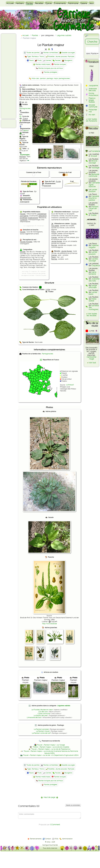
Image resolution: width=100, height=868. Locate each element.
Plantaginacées (25, 108)
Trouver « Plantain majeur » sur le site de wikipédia (51, 747)
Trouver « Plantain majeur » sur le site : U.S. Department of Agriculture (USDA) (51, 755)
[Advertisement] (12, 76)
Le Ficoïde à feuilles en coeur (42, 710)
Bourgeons (68, 60)
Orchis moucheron (93, 94)
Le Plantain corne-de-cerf (41, 733)
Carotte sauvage (93, 260)
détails (26, 131)
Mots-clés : (36, 78)
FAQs (56, 839)
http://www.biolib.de (49, 624)
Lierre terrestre (92, 273)
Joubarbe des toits (94, 280)
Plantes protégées (51, 72)
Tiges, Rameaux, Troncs (36, 57)
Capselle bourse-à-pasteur (94, 198)
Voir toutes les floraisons (92, 120)
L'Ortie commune (44, 714)
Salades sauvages (68, 53)
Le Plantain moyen (43, 731)
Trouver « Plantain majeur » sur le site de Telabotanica (51, 749)
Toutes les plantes (33, 53)
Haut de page (49, 797)
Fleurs (31, 60)
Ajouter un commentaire (73, 805)
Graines (48, 60)
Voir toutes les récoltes (92, 315)
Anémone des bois (93, 90)
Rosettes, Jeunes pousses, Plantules (61, 57)
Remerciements (36, 839)
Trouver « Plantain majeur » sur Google (51, 745)
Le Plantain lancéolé (41, 729)
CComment (55, 825)
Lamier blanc (93, 293)
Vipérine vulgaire (94, 246)
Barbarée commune (94, 175)
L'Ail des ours (43, 712)
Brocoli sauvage (93, 162)
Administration (67, 839)
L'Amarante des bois (34, 718)
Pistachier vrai (93, 111)
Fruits (40, 60)
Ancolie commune (93, 106)
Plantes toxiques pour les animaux (51, 68)
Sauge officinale (93, 286)
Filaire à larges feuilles (92, 100)
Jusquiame (93, 85)
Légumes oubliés (64, 706)
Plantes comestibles (51, 53)
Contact (48, 839)
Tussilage (95, 168)
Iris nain (92, 115)
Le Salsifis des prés (41, 716)
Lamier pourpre (93, 190)
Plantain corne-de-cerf (93, 209)
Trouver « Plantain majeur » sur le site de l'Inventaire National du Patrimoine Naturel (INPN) (51, 752)
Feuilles (58, 60)
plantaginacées (64, 78)
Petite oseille (93, 300)
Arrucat (94, 156)
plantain (43, 78)
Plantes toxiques (60, 64)
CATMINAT (70, 385)
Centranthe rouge (91, 358)
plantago (50, 78)
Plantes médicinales (43, 64)
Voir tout (92, 363)
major (56, 78)
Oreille (94, 215)
